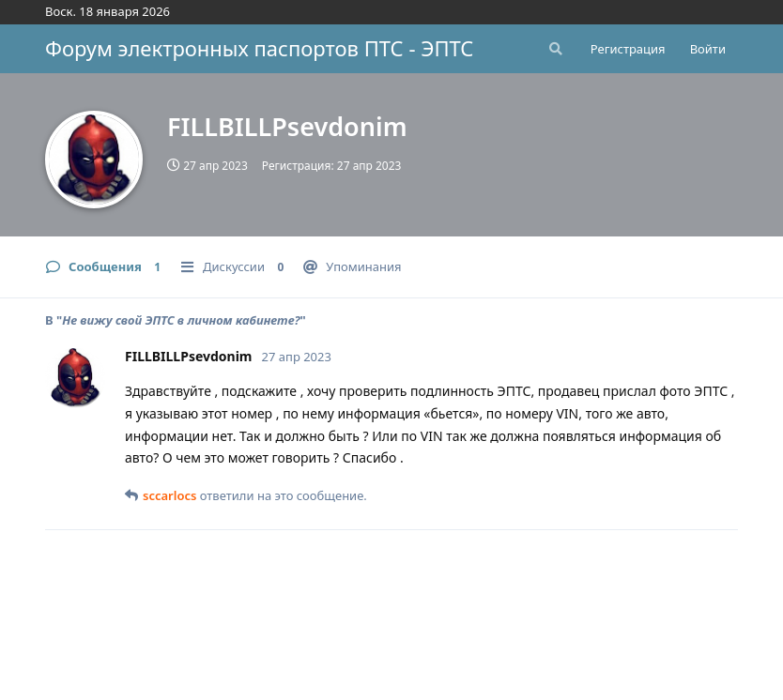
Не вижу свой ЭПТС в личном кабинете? (181, 320)
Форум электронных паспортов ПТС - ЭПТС (259, 48)
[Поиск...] (554, 49)
